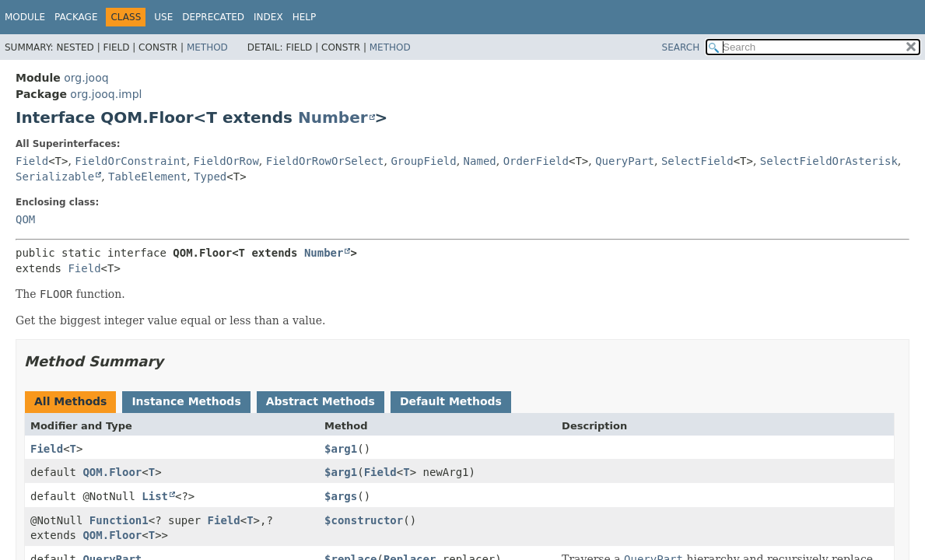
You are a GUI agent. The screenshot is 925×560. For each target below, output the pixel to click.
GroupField (423, 161)
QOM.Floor (112, 472)
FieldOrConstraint (130, 161)
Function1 (119, 520)
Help (305, 17)
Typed (210, 177)
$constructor (364, 520)
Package (76, 17)
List (155, 496)
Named (480, 161)
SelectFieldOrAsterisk (829, 161)
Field (32, 161)
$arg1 (341, 449)
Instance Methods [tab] (186, 401)
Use (163, 17)
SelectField (697, 161)
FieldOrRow (226, 161)
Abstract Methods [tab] (321, 401)
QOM (25, 219)
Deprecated (213, 17)
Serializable (55, 177)
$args (341, 496)
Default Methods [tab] (451, 401)
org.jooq (86, 78)
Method (207, 47)
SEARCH (681, 47)
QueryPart (625, 161)
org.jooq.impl (106, 94)
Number (333, 117)
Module (25, 17)
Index (268, 17)
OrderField (536, 161)
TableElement (147, 177)
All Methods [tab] (70, 401)
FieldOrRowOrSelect (325, 161)
